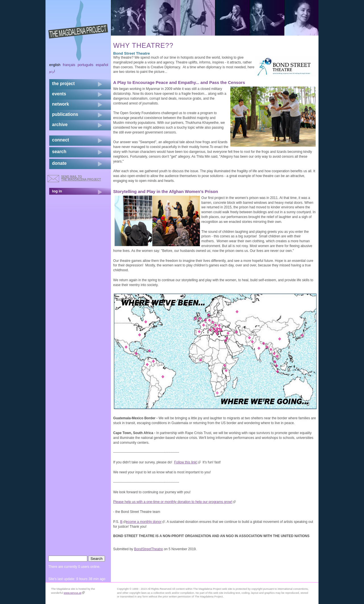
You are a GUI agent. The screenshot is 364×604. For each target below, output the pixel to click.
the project (63, 84)
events (59, 94)
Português (85, 65)
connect (61, 140)
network (61, 104)
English (55, 65)
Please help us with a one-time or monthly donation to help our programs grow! (174, 502)
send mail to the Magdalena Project (81, 178)
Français (69, 65)
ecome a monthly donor (145, 522)
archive (60, 125)
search (59, 152)
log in (57, 191)
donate (59, 163)
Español (102, 65)
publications (65, 114)
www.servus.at (74, 593)
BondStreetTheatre (148, 549)
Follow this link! (187, 462)
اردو (52, 71)
